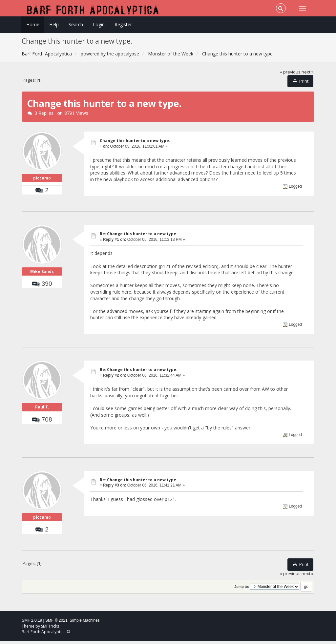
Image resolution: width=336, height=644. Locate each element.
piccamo (42, 180)
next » (307, 72)
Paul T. (42, 410)
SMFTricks (50, 629)
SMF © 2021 (56, 623)
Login (99, 24)
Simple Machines (84, 623)
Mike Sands (42, 274)
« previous (290, 72)
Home (33, 24)
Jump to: (242, 590)
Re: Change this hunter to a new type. (138, 235)
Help (54, 24)
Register (123, 24)
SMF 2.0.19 (32, 623)
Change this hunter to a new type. (135, 141)
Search (76, 24)
